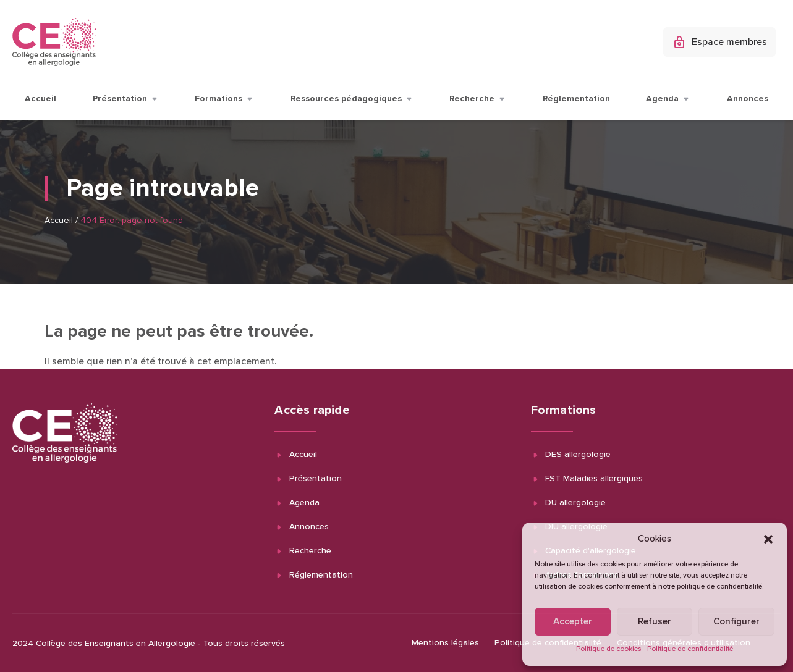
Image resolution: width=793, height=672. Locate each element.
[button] (768, 539)
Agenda (668, 99)
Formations (224, 99)
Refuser (655, 622)
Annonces (748, 99)
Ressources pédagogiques (352, 99)
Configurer (736, 622)
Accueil (40, 99)
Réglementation (576, 99)
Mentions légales (445, 643)
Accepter (573, 622)
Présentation (126, 99)
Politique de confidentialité (690, 649)
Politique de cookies (609, 649)
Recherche (478, 99)
